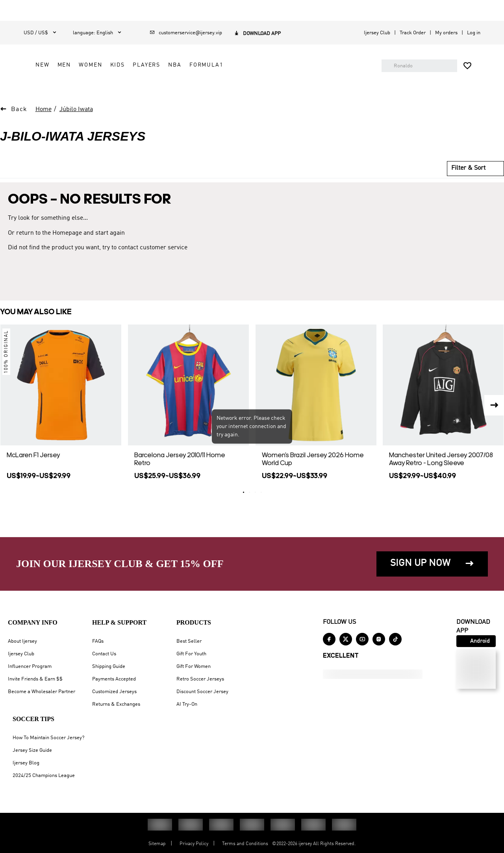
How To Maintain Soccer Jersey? (48, 738)
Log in (474, 33)
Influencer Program (30, 667)
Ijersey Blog (26, 763)
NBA (262, 87)
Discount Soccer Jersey (202, 692)
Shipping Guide (109, 667)
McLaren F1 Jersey (33, 473)
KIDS (205, 87)
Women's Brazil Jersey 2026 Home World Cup (313, 477)
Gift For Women (194, 667)
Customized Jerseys (114, 692)
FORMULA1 (293, 87)
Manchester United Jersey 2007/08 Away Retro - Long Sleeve (441, 477)
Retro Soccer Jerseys (200, 679)
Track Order (413, 33)
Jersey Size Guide (32, 750)
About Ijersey (22, 641)
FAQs (98, 641)
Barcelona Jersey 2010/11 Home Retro (180, 477)
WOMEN (178, 87)
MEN (151, 87)
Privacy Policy (194, 844)
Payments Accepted (114, 679)
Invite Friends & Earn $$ (35, 679)
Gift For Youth (191, 654)
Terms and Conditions (245, 844)
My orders (446, 33)
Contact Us (104, 654)
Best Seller (189, 641)
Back (19, 127)
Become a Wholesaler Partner (42, 692)
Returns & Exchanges (116, 704)
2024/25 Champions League (44, 776)
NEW (130, 87)
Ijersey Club (377, 33)
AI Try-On (187, 704)
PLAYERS (233, 87)
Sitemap (157, 844)
